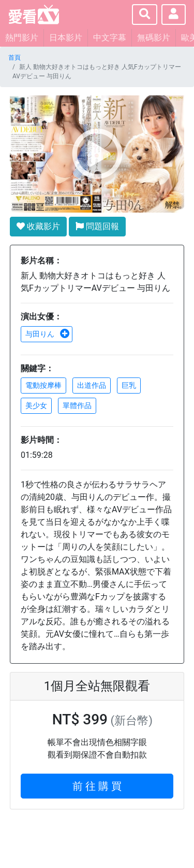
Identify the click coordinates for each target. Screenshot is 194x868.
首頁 (14, 58)
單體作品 (77, 405)
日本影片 (66, 38)
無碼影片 (154, 38)
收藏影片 (38, 226)
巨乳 (129, 385)
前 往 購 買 (97, 786)
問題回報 (97, 226)
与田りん (48, 334)
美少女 (36, 405)
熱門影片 (22, 38)
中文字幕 (110, 38)
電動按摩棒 (43, 385)
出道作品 (92, 385)
